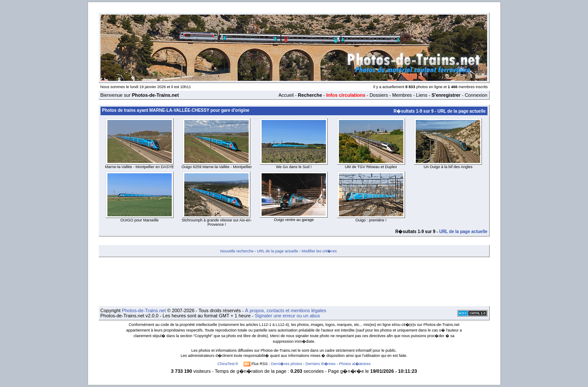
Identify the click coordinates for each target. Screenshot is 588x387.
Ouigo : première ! (371, 220)
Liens (422, 95)
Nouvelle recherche (237, 251)
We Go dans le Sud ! (294, 167)
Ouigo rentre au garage (294, 220)
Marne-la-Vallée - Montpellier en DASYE (140, 167)
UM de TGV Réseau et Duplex (371, 167)
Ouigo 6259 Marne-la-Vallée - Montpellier (216, 167)
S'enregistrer (446, 95)
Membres (402, 95)
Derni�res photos (287, 364)
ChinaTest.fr (228, 364)
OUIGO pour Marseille (139, 220)
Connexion (476, 95)
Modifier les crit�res (319, 251)
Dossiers (379, 95)
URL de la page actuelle (461, 111)
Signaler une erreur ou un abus (287, 316)
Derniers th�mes (320, 364)
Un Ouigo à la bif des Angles (448, 167)
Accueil (286, 95)
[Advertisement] (294, 282)
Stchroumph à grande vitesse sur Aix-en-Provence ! (217, 222)
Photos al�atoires (355, 364)
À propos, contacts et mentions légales (286, 310)
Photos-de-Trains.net (144, 310)
